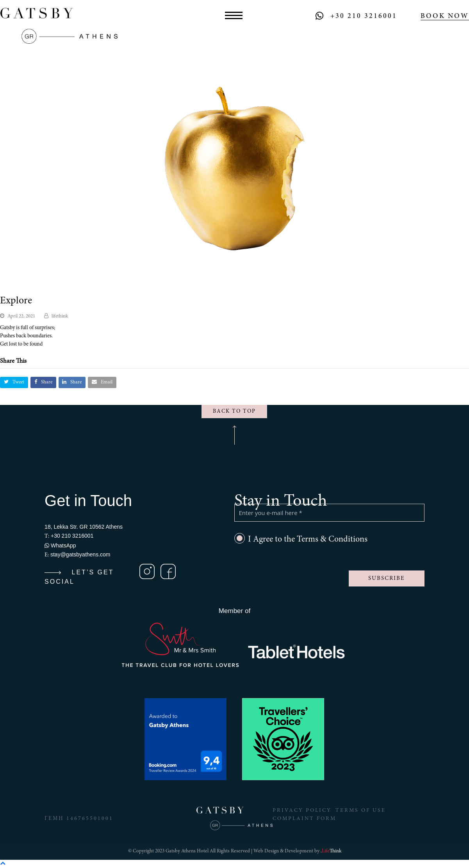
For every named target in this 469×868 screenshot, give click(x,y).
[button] (234, 16)
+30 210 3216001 (364, 16)
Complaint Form (305, 819)
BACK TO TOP (234, 412)
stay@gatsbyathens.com (80, 554)
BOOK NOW (445, 16)
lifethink (60, 316)
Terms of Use (361, 811)
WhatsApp (60, 545)
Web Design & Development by (297, 851)
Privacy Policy (302, 811)
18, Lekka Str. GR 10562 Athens (84, 527)
